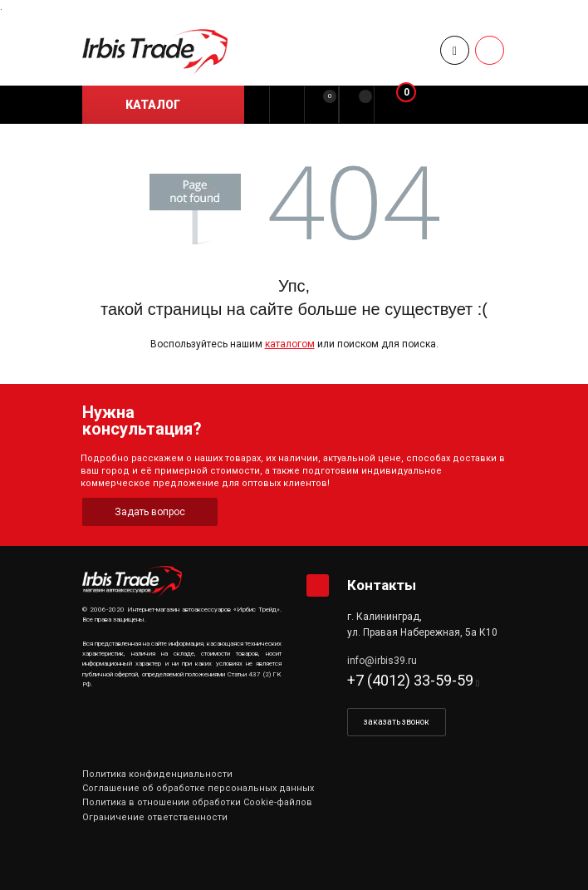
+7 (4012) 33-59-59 (410, 680)
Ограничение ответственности (155, 817)
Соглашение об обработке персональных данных (198, 788)
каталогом (290, 344)
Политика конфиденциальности (157, 774)
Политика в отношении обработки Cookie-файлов (197, 802)
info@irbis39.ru (382, 661)
